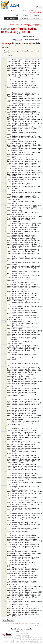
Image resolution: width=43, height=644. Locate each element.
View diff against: (33, 36)
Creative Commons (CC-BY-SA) (30, 641)
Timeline (26, 15)
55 (5, 316)
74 (5, 421)
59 (5, 331)
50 (5, 296)
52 (5, 307)
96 (5, 545)
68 (5, 378)
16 (5, 142)
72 (5, 409)
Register (39, 11)
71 (5, 400)
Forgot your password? (35, 12)
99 (5, 563)
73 (5, 418)
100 (5, 568)
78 (5, 441)
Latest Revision (25, 24)
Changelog (36, 15)
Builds (21, 21)
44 (5, 270)
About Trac (31, 11)
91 (5, 514)
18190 (26, 32)
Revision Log (38, 26)
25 (5, 193)
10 (5, 99)
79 (5, 452)
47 (5, 283)
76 (5, 429)
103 (5, 578)
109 (5, 605)
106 (5, 592)
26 (5, 196)
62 (5, 346)
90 (5, 512)
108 (5, 602)
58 (5, 327)
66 (5, 364)
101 (5, 572)
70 (5, 398)
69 (5, 389)
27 (5, 202)
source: (6, 29)
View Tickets (24, 18)
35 (5, 230)
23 (5, 184)
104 (5, 581)
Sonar (29, 21)
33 (5, 224)
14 (5, 133)
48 (5, 290)
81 (5, 465)
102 (5, 576)
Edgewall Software (24, 636)
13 (5, 127)
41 (5, 257)
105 (5, 587)
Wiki (17, 15)
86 (5, 490)
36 (5, 232)
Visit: (14, 40)
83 (5, 474)
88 (5, 501)
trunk (23, 29)
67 (5, 368)
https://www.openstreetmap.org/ (32, 640)
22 (5, 178)
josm (14, 29)
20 (5, 167)
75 (5, 427)
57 (5, 324)
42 (5, 263)
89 (5, 508)
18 (5, 153)
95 (5, 536)
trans (4, 32)
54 (5, 312)
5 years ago (13, 45)
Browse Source (11, 18)
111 (5, 614)
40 (5, 250)
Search (38, 21)
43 (5, 266)
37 (5, 235)
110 (5, 607)
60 (5, 338)
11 (5, 104)
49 (5, 294)
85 (5, 487)
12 (5, 111)
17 (5, 149)
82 (5, 472)
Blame (30, 26)
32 (5, 222)
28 (5, 206)
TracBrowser (16, 624)
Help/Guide (23, 11)
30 (5, 213)
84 (5, 483)
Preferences (15, 11)
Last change (6, 43)
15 (5, 136)
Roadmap (11, 21)
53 (5, 310)
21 (5, 171)
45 (5, 272)
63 (5, 355)
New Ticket (36, 18)
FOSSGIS (18, 638)
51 (5, 303)
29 (5, 209)
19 (5, 158)
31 (5, 217)
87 (5, 497)
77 (5, 433)
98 (5, 557)
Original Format (22, 631)
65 (5, 362)
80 (5, 456)
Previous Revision (14, 24)
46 (5, 276)
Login (8, 11)
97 (5, 550)
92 (5, 523)
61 (5, 342)
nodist (32, 29)
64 (5, 358)
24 (5, 191)
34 (5, 228)
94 (5, 534)
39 (5, 246)
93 (5, 528)
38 (5, 239)
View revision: (30, 40)
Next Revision (36, 24)
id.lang (14, 32)
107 (5, 594)
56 (5, 322)
